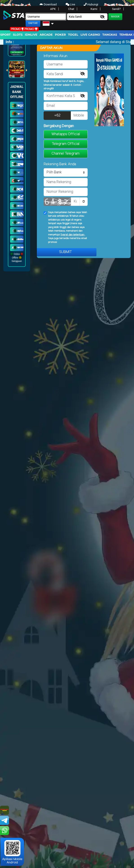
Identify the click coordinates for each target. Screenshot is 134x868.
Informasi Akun (55, 56)
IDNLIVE (31, 35)
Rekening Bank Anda (60, 164)
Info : (10, 42)
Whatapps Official (66, 134)
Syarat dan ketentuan (73, 235)
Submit (66, 252)
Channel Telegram (66, 154)
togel (73, 35)
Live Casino (90, 35)
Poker (60, 35)
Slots (18, 35)
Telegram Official (66, 144)
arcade (46, 35)
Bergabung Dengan (59, 126)
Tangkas (110, 35)
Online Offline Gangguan (17, 257)
